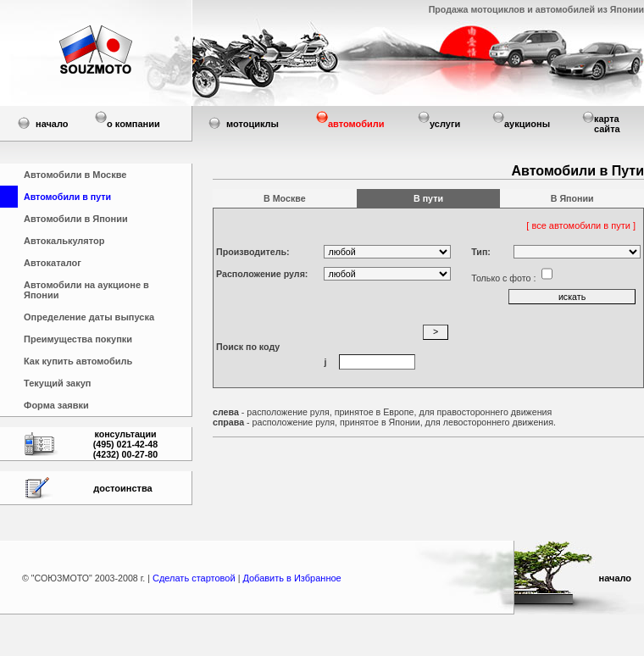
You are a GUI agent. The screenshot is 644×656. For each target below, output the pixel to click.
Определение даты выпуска (89, 317)
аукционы (527, 124)
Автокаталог (53, 263)
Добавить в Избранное (291, 578)
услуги (445, 124)
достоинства (122, 488)
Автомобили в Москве (75, 175)
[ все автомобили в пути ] (582, 225)
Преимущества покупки (78, 339)
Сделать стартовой (195, 578)
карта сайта (607, 124)
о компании (133, 124)
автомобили (356, 124)
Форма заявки (56, 405)
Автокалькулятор (64, 241)
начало (52, 124)
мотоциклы (253, 124)
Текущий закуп (57, 383)
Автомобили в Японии (76, 219)
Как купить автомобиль (78, 361)
